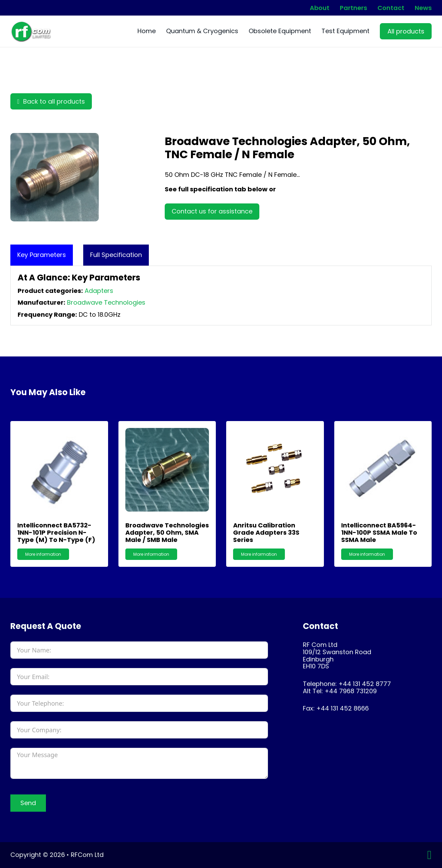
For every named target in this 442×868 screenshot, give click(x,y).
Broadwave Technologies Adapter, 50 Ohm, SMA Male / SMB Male (167, 532)
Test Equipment (345, 31)
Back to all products (51, 101)
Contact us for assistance (212, 211)
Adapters (99, 291)
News (423, 8)
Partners (353, 8)
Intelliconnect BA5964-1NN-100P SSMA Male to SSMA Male (379, 532)
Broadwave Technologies (106, 302)
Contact (391, 8)
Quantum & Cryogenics (202, 31)
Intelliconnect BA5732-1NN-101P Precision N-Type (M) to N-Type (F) (56, 532)
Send (28, 803)
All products (406, 31)
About (320, 8)
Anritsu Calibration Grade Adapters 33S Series (266, 532)
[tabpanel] (221, 295)
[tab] (42, 255)
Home (147, 31)
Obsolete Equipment (280, 31)
